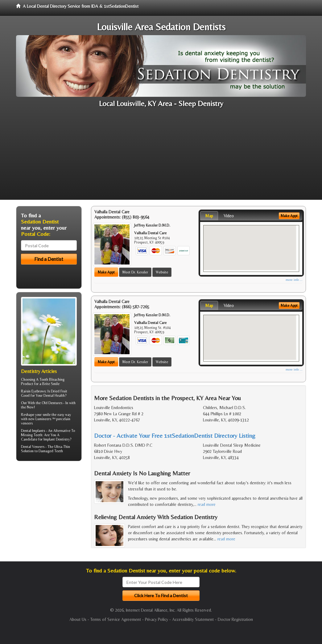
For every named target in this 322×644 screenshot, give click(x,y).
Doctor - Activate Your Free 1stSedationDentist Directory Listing (175, 435)
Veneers (38, 447)
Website (162, 272)
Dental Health (54, 396)
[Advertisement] (161, 157)
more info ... (294, 280)
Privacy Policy (157, 619)
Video (229, 216)
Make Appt (106, 272)
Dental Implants (33, 431)
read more (207, 504)
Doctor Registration (235, 619)
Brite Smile (51, 384)
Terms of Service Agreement (116, 619)
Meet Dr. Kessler (135, 272)
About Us (78, 619)
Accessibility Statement (193, 619)
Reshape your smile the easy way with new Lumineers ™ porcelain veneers (46, 419)
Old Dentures (52, 403)
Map (209, 216)
